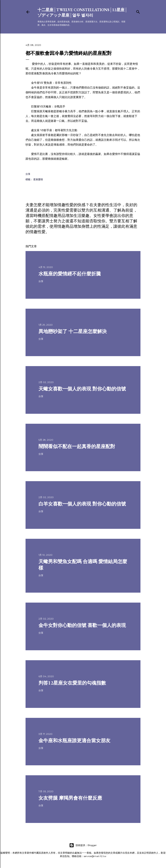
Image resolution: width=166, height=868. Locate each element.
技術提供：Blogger (83, 845)
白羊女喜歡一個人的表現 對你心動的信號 (82, 504)
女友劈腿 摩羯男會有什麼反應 (70, 798)
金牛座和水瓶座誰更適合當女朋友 (74, 740)
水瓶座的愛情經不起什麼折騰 (70, 274)
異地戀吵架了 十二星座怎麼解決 (73, 331)
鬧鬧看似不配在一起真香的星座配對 (77, 446)
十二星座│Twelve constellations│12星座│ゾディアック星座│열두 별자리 (83, 12)
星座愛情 (38, 179)
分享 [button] (28, 174)
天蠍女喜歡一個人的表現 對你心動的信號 (82, 389)
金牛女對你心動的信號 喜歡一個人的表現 (82, 625)
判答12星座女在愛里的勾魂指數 (72, 683)
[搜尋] (138, 11)
